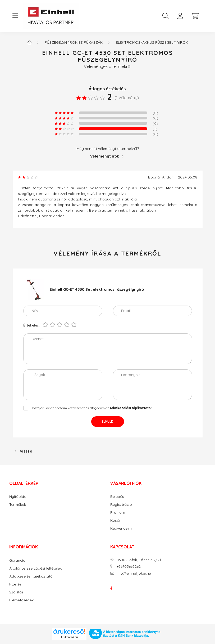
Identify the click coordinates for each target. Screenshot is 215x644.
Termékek (18, 505)
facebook (111, 588)
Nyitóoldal (18, 497)
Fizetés (15, 584)
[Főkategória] (29, 42)
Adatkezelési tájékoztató (31, 576)
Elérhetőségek (21, 600)
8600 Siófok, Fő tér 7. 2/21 (139, 560)
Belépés (117, 497)
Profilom (118, 513)
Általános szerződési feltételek (35, 568)
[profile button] (180, 16)
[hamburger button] (15, 16)
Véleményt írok (105, 156)
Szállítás (16, 592)
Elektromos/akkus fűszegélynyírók (152, 42)
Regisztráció (121, 505)
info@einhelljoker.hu (134, 573)
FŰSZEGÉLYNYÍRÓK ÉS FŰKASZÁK (74, 42)
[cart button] (195, 16)
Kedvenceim (121, 528)
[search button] (166, 16)
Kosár (115, 520)
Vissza (26, 451)
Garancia (17, 560)
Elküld (108, 421)
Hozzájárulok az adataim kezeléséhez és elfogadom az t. (92, 408)
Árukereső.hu (69, 637)
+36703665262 (129, 567)
